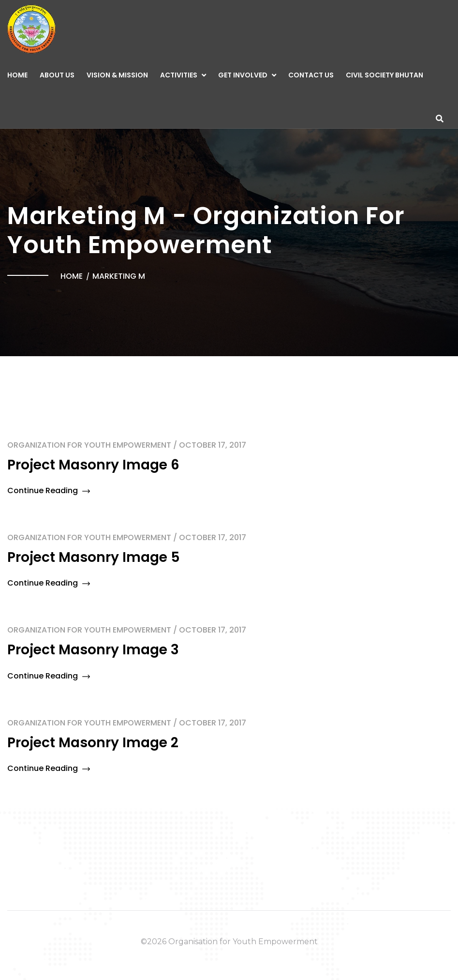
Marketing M (119, 276)
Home (17, 75)
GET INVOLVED (243, 75)
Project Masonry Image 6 (93, 465)
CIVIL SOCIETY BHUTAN (384, 75)
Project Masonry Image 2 (93, 743)
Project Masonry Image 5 (94, 557)
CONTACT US (311, 75)
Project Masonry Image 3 (93, 650)
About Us (57, 75)
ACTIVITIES (179, 75)
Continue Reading (49, 490)
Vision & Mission (117, 75)
